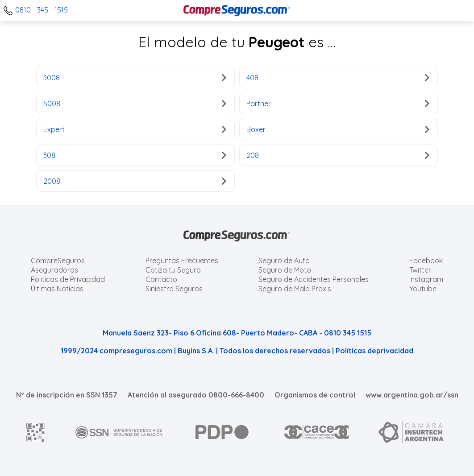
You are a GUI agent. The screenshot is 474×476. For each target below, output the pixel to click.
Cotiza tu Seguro (173, 270)
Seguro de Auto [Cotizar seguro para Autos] (284, 261)
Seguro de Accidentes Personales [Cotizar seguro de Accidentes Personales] (314, 279)
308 (135, 155)
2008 (135, 181)
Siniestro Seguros (174, 289)
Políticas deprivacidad (374, 351)
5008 (135, 103)
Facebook (426, 261)
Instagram (426, 279)
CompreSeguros (58, 261)
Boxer (338, 129)
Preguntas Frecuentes (182, 261)
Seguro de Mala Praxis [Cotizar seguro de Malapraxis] (295, 289)
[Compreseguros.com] (237, 11)
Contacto (161, 279)
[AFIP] (36, 432)
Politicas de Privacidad (68, 279)
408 (338, 78)
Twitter (420, 270)
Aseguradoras (54, 270)
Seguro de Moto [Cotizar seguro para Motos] (285, 270)
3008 (135, 78)
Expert (135, 129)
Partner (338, 103)
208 (338, 155)
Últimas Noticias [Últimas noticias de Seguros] (57, 289)
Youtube (423, 289)
